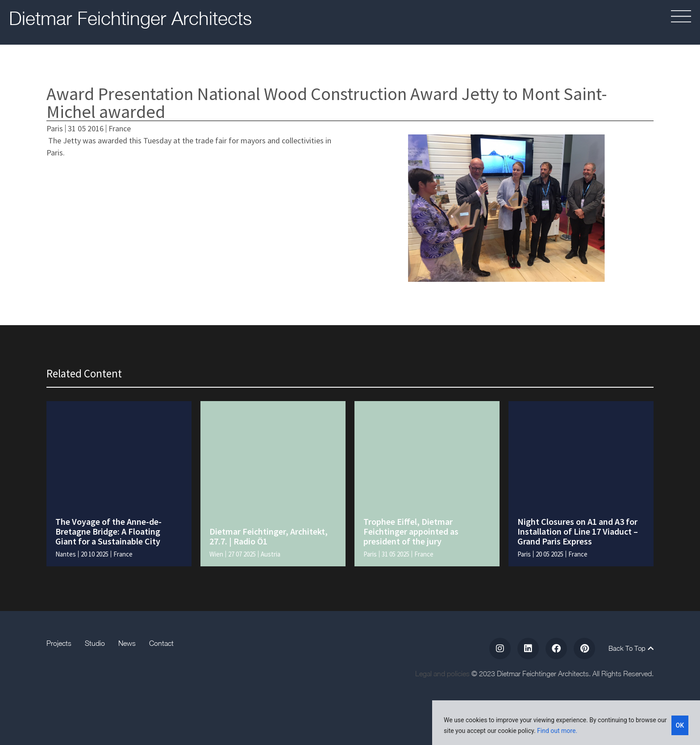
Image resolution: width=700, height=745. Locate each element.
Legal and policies (442, 674)
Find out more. (557, 731)
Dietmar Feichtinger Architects (130, 18)
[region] (566, 723)
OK (680, 725)
